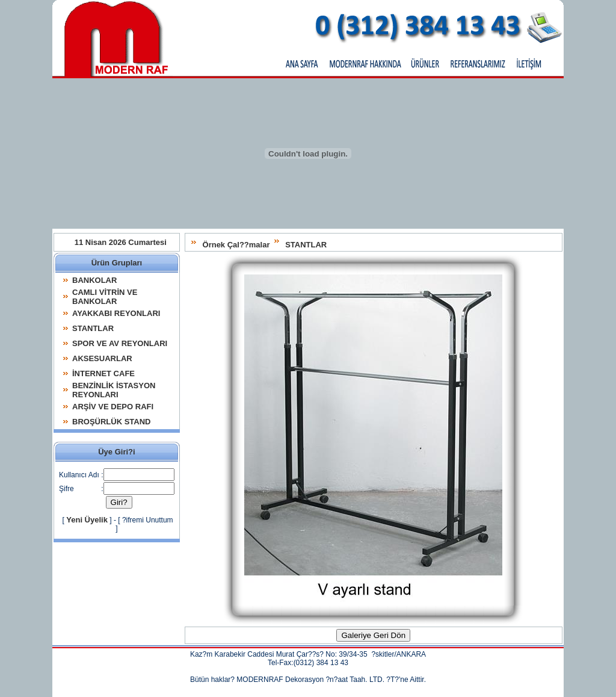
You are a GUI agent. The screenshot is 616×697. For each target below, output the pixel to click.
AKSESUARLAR (102, 358)
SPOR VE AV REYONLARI (120, 343)
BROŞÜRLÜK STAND (111, 422)
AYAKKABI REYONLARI (116, 313)
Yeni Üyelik (87, 520)
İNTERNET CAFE (103, 373)
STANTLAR (306, 245)
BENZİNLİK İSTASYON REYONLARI (114, 390)
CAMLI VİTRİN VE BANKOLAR (105, 297)
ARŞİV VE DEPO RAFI (113, 407)
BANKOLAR (94, 280)
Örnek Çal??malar (236, 245)
